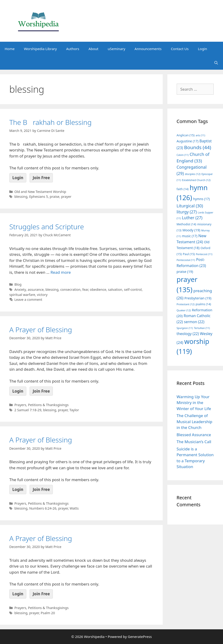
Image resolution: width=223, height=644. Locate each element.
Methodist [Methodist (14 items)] (186, 224)
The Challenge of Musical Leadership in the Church (195, 421)
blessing (21, 197)
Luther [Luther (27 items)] (192, 218)
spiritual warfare (22, 295)
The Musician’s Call (194, 442)
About (93, 49)
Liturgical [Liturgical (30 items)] (190, 206)
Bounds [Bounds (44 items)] (198, 147)
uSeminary (117, 49)
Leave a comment (28, 300)
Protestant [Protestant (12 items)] (186, 304)
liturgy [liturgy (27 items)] (187, 212)
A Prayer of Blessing (41, 330)
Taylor (74, 410)
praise (55, 197)
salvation (115, 289)
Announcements (148, 49)
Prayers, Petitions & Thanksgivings (42, 405)
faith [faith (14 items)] (183, 189)
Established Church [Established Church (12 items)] (196, 180)
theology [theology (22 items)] (188, 334)
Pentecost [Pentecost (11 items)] (204, 254)
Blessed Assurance (194, 435)
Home (10, 49)
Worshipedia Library (40, 49)
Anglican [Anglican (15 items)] (186, 135)
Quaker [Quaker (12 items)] (184, 310)
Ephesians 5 (39, 197)
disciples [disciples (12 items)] (193, 174)
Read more (61, 272)
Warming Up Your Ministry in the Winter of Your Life (194, 403)
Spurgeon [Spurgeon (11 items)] (185, 328)
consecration (70, 289)
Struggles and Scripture (47, 227)
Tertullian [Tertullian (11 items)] (202, 328)
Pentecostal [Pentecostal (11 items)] (186, 260)
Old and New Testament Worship (40, 192)
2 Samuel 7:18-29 (28, 410)
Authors (73, 49)
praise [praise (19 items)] (185, 271)
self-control (133, 289)
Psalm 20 (48, 613)
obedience (98, 289)
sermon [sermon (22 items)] (194, 322)
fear (85, 289)
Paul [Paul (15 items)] (189, 254)
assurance (36, 289)
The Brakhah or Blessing (50, 122)
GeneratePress (140, 637)
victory (42, 295)
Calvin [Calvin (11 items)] (183, 155)
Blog (18, 284)
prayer (66, 197)
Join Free (41, 178)
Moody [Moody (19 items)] (191, 230)
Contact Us (180, 49)
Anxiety (20, 289)
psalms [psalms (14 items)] (203, 304)
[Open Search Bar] (216, 63)
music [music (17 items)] (190, 236)
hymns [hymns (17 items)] (202, 199)
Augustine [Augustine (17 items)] (188, 141)
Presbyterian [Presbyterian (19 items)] (198, 298)
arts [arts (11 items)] (200, 135)
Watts (74, 508)
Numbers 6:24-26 (43, 508)
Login (202, 49)
